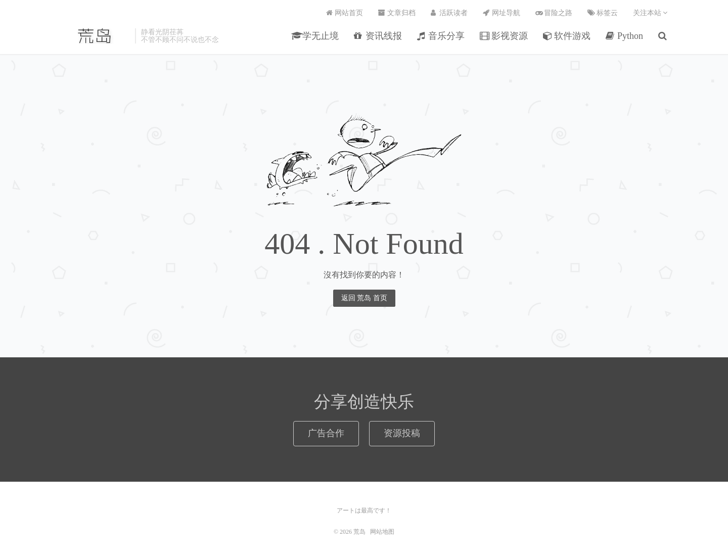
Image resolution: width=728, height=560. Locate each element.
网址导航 (502, 13)
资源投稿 (402, 433)
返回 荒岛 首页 (364, 298)
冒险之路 (554, 13)
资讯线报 (378, 36)
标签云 (603, 13)
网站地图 (382, 532)
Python (624, 36)
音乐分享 (441, 36)
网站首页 (345, 13)
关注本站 (650, 13)
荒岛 (95, 36)
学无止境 (315, 36)
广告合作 (326, 433)
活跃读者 (449, 13)
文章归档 (397, 13)
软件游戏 (567, 36)
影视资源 (504, 36)
